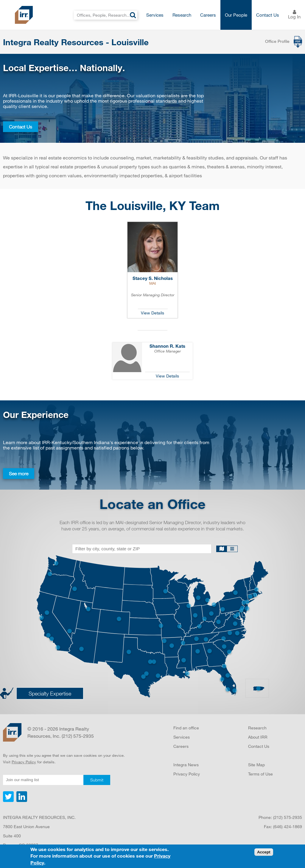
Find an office (186, 728)
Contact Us (268, 15)
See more (19, 474)
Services (155, 15)
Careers (208, 15)
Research (182, 15)
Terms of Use (260, 774)
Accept (264, 852)
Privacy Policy (24, 762)
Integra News (186, 765)
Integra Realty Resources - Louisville (76, 42)
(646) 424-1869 (288, 827)
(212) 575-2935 (288, 817)
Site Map (256, 765)
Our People (236, 15)
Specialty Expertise (50, 693)
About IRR (258, 737)
